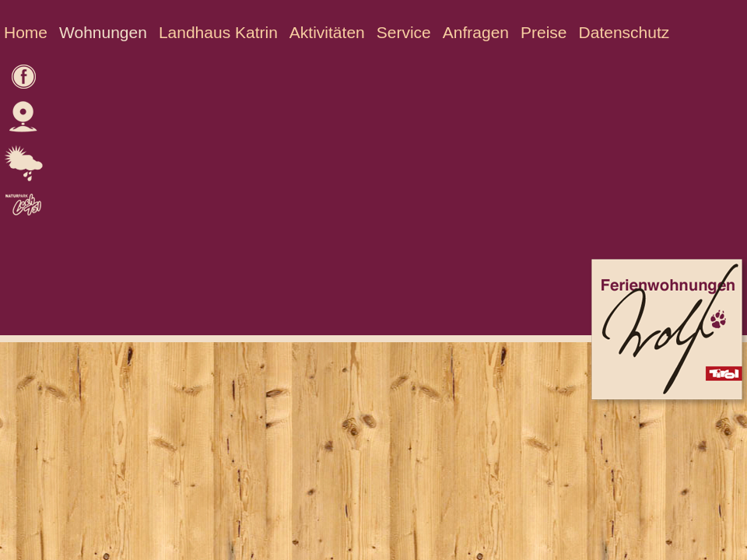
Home (26, 32)
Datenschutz (624, 32)
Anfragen (476, 32)
